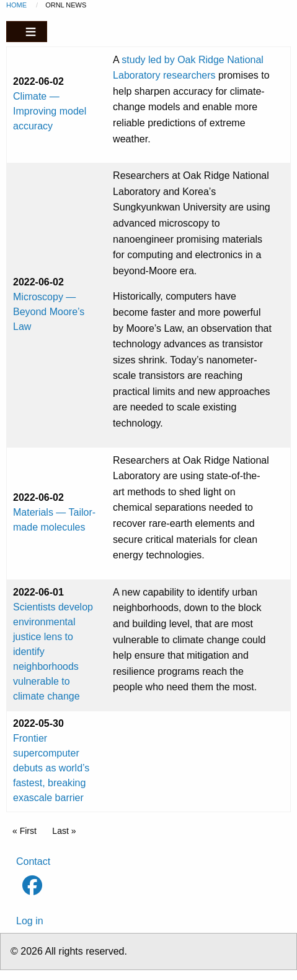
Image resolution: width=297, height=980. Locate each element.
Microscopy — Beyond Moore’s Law (49, 312)
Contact (33, 861)
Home (16, 5)
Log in (30, 921)
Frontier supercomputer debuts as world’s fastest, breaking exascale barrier (51, 768)
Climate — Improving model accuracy (50, 111)
